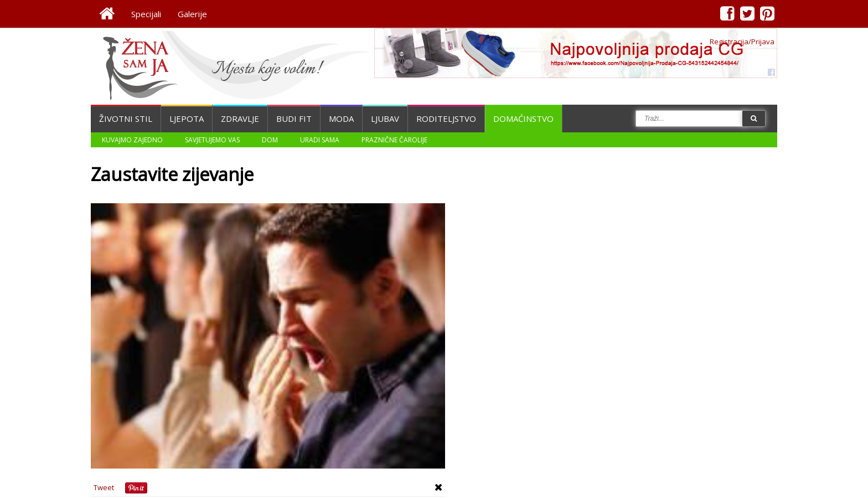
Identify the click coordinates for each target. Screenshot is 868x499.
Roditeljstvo (446, 119)
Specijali (146, 14)
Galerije (192, 14)
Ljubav (385, 119)
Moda (341, 119)
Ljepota (187, 119)
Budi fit (294, 119)
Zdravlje (240, 119)
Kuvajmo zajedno (132, 140)
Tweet (104, 487)
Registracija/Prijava (742, 42)
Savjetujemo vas (212, 140)
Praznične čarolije (394, 140)
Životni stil (126, 119)
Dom (270, 140)
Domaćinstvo (523, 119)
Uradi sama (320, 140)
